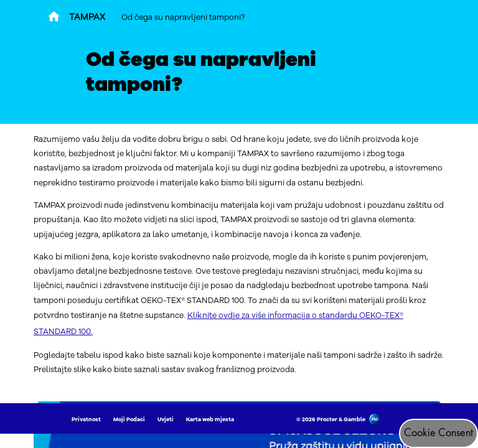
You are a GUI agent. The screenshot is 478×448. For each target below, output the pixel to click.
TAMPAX (87, 17)
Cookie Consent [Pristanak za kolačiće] (438, 433)
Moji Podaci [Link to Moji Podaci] (129, 419)
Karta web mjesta (210, 419)
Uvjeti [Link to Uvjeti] (166, 419)
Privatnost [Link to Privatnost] (86, 419)
